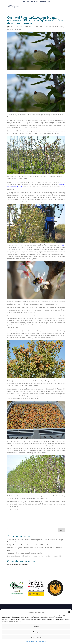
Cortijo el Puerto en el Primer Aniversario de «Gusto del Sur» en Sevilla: (29, 545)
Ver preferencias (36, 637)
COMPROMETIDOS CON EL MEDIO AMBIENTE (31, 27)
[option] (17, 588)
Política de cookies (29, 641)
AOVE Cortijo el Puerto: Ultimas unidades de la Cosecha (25, 553)
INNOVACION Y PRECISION (55, 27)
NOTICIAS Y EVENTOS (14, 29)
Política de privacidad (41, 641)
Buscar (62, 530)
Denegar (36, 632)
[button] (69, 612)
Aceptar (36, 627)
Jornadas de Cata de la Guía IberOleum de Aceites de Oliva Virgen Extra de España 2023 (34, 556)
